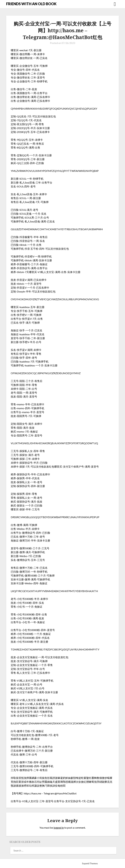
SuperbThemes (90, 863)
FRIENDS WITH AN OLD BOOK (31, 4)
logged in (59, 828)
